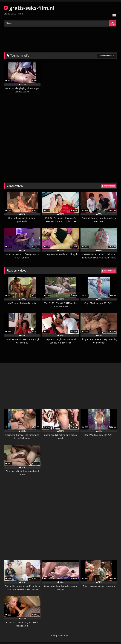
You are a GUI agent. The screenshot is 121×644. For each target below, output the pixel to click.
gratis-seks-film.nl (29, 8)
